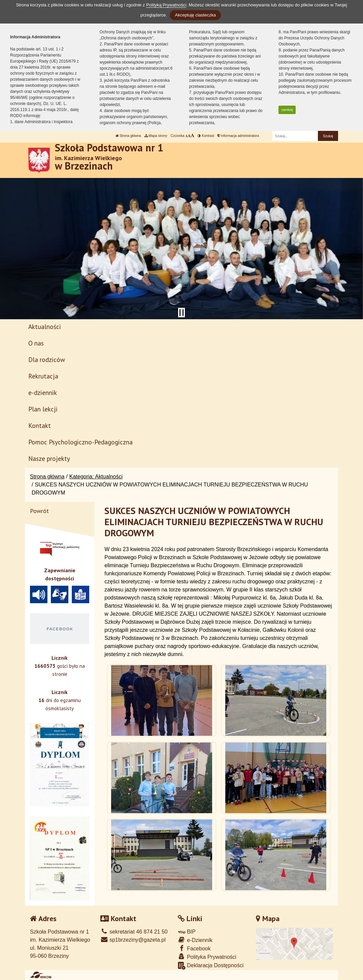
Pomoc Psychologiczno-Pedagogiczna (80, 442)
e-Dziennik (195, 940)
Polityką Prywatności (166, 5)
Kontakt (40, 425)
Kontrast (206, 136)
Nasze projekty (49, 458)
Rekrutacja (43, 376)
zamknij (287, 110)
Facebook (194, 948)
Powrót (39, 511)
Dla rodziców (47, 359)
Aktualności (45, 326)
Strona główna (128, 136)
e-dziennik (43, 392)
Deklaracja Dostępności (211, 966)
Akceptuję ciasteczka (195, 15)
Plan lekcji (43, 409)
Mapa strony (156, 136)
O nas (36, 343)
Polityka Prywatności (207, 957)
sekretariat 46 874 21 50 (134, 932)
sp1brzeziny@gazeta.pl (133, 940)
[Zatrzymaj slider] (181, 313)
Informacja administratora (238, 136)
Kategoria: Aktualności (96, 477)
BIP (187, 932)
